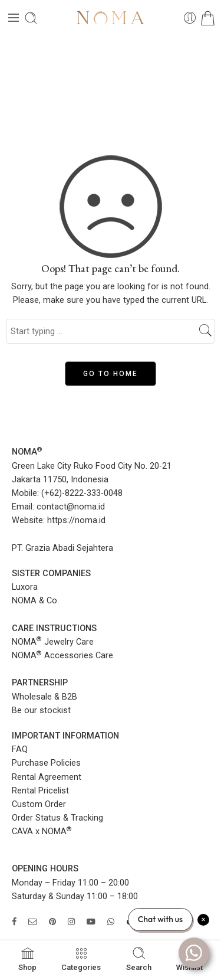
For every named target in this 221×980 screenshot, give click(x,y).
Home (111, 83)
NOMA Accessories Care (62, 656)
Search (139, 959)
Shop (27, 959)
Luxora (25, 587)
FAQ (20, 749)
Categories (81, 959)
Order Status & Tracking (57, 818)
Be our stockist (41, 710)
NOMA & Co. (35, 601)
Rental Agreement (47, 777)
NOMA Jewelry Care (53, 642)
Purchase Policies (46, 763)
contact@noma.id (71, 507)
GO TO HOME (111, 374)
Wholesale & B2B (44, 697)
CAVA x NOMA (42, 832)
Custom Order (39, 804)
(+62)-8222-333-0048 (82, 493)
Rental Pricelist (40, 791)
